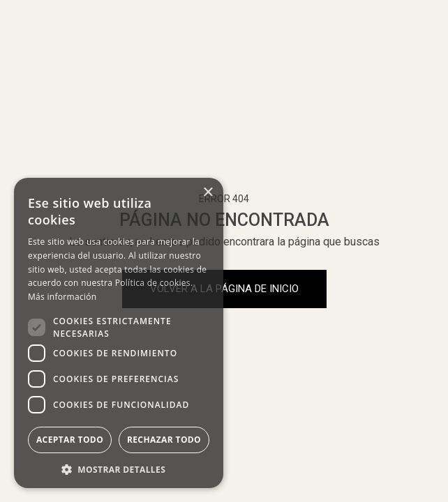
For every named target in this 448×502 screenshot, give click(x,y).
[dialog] (119, 333)
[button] (119, 468)
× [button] (208, 193)
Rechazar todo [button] (164, 440)
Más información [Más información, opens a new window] (62, 297)
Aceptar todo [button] (70, 440)
